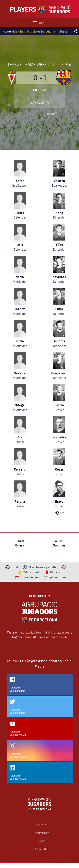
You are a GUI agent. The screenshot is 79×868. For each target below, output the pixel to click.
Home (7, 31)
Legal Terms (41, 824)
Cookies (41, 841)
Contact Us (41, 849)
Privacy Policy (41, 833)
